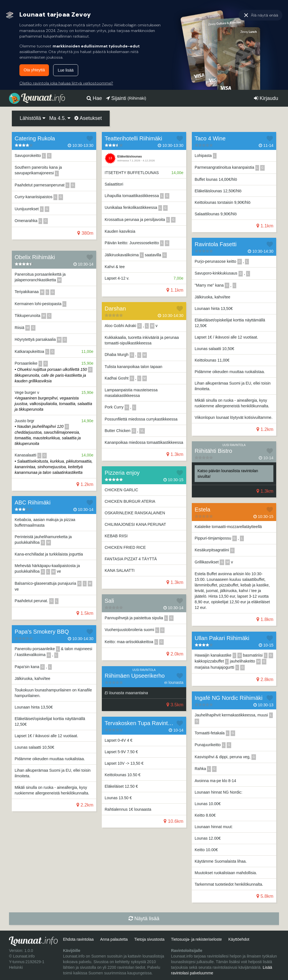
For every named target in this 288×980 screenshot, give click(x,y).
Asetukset (88, 118)
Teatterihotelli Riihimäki (133, 138)
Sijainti (126, 98)
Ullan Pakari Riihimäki (222, 638)
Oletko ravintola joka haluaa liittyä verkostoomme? (66, 83)
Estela (202, 510)
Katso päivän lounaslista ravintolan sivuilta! (228, 474)
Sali (109, 601)
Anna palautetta (114, 939)
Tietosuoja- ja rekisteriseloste (196, 939)
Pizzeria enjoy (122, 473)
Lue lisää (66, 70)
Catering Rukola (35, 138)
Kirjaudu (266, 98)
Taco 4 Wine (210, 138)
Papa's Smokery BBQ (42, 632)
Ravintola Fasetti (216, 244)
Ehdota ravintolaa (78, 939)
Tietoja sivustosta (149, 939)
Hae (94, 98)
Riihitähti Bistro (213, 451)
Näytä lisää (144, 919)
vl (142, 431)
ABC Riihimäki (33, 502)
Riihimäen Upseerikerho (135, 676)
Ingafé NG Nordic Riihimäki (229, 698)
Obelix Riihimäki (35, 257)
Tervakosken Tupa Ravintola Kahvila (150, 723)
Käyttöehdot (239, 939)
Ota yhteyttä (34, 70)
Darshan (115, 309)
